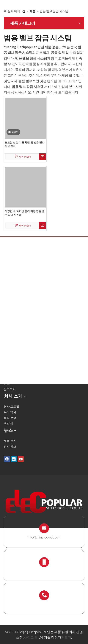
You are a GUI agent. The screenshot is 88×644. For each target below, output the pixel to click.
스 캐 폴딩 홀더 (14, 332)
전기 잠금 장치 (13, 303)
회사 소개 (10, 366)
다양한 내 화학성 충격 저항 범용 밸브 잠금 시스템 (25, 213)
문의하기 (10, 389)
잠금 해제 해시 (13, 275)
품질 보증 (10, 418)
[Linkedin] (14, 459)
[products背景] (3, 3)
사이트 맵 (31, 637)
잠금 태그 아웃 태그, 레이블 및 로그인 (28, 309)
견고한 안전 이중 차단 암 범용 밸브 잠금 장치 (25, 144)
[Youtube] (21, 459)
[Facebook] (7, 459)
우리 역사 (10, 412)
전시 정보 (10, 446)
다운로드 (10, 378)
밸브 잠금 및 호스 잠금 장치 (22, 281)
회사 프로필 (11, 406)
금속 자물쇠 (11, 270)
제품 (7, 355)
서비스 (8, 372)
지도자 (66, 637)
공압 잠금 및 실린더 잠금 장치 (23, 287)
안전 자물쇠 (11, 264)
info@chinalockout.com (44, 537)
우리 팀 (8, 423)
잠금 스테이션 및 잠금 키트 (21, 326)
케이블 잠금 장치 (15, 315)
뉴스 (7, 383)
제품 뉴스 (10, 441)
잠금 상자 (10, 321)
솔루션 (8, 361)
